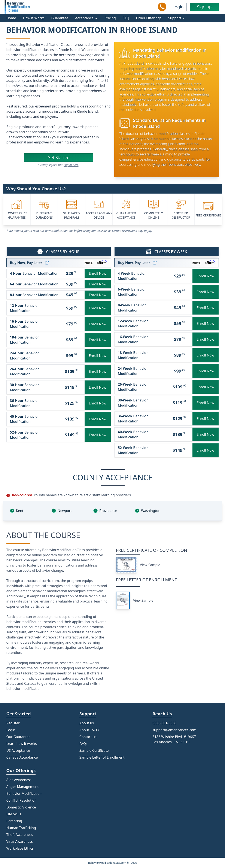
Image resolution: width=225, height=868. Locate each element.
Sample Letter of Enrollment (102, 757)
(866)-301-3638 (164, 723)
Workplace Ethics (20, 848)
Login (178, 7)
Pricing (110, 18)
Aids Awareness (19, 780)
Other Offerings (149, 18)
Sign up (204, 7)
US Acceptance (18, 750)
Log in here (71, 165)
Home (11, 18)
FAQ (126, 18)
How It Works (34, 18)
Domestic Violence (21, 807)
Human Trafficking (21, 828)
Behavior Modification (24, 793)
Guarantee (60, 18)
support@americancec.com (174, 730)
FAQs (83, 744)
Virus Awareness (20, 841)
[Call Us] (162, 7)
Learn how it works (22, 744)
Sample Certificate (94, 750)
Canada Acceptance (22, 757)
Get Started (59, 157)
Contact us (88, 737)
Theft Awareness (20, 835)
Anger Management (23, 787)
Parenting (14, 821)
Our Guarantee (19, 737)
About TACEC (90, 730)
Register (13, 723)
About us (87, 723)
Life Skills (14, 814)
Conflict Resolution (22, 800)
